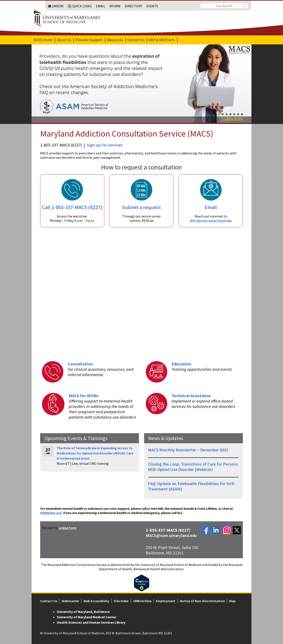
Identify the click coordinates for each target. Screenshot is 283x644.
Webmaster (70, 601)
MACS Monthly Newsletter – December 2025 (188, 450)
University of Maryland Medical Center (87, 617)
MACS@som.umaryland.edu (211, 220)
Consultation (80, 364)
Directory (133, 6)
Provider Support (89, 40)
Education (181, 364)
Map (232, 601)
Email (101, 6)
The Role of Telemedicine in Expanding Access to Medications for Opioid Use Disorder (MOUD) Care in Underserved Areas (95, 453)
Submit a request (141, 207)
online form (68, 528)
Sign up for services (105, 145)
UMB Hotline (142, 601)
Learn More (233, 119)
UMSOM (58, 6)
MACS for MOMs (84, 396)
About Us (64, 40)
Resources (115, 40)
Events (152, 6)
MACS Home (43, 40)
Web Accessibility (96, 601)
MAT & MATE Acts (162, 40)
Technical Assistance (191, 396)
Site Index (121, 601)
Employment (166, 601)
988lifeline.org (51, 513)
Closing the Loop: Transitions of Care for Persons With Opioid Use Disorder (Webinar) (193, 467)
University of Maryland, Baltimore (83, 612)
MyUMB (115, 6)
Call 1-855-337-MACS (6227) (72, 207)
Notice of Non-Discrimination (202, 601)
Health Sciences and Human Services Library (91, 622)
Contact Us (136, 40)
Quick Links (82, 6)
